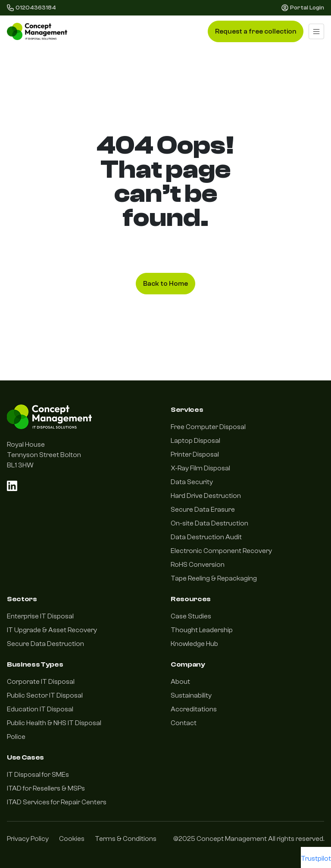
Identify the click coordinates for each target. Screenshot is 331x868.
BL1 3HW (20, 465)
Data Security (192, 482)
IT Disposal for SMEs (38, 775)
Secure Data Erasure (203, 510)
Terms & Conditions (126, 839)
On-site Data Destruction (209, 523)
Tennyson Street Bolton (44, 455)
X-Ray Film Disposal (200, 468)
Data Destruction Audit (206, 537)
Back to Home (165, 284)
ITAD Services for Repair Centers (57, 802)
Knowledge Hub (194, 644)
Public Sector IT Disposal (45, 695)
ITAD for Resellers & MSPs (46, 788)
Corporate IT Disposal (41, 682)
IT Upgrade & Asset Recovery (52, 630)
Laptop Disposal (195, 441)
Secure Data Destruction (45, 644)
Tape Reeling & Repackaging (214, 578)
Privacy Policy (28, 839)
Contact (184, 723)
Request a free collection (256, 31)
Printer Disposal (195, 454)
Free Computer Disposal (208, 427)
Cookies (72, 839)
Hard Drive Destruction (206, 496)
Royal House (26, 445)
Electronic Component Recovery (221, 551)
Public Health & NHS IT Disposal (54, 723)
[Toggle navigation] (316, 31)
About (180, 682)
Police (16, 737)
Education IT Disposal (40, 709)
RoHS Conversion (198, 565)
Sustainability (191, 695)
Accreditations (194, 709)
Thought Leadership (202, 630)
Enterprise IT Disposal (40, 616)
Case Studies (191, 616)
